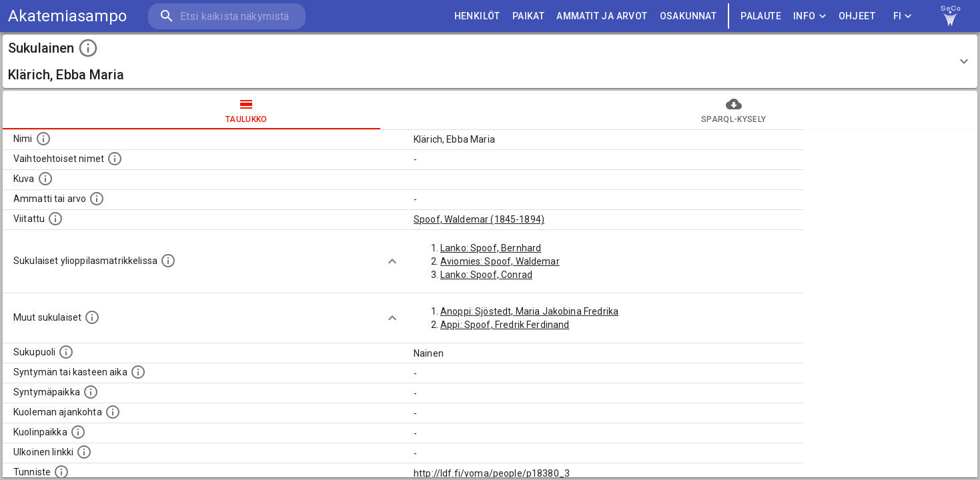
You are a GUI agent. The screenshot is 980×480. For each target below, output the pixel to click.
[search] (227, 16)
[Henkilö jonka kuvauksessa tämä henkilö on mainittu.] (55, 219)
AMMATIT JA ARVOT (602, 16)
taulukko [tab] (247, 110)
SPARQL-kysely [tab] (734, 110)
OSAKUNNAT (688, 16)
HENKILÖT (477, 16)
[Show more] (392, 261)
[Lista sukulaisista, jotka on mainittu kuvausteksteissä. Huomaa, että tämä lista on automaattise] (92, 317)
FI (903, 16)
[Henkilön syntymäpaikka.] (91, 392)
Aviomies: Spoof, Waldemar (500, 261)
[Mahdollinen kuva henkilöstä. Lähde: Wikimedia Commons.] (45, 179)
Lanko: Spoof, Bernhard (491, 248)
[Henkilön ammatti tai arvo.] (97, 199)
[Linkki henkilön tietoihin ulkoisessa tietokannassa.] (84, 452)
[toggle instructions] (88, 48)
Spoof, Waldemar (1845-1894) (479, 219)
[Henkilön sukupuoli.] (66, 352)
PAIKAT (528, 16)
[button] (490, 61)
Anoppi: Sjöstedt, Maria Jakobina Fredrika (529, 311)
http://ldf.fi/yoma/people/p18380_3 (492, 473)
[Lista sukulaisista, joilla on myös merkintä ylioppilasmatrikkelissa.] (168, 261)
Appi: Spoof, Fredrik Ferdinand (505, 325)
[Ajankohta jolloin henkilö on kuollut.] (113, 412)
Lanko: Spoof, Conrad (486, 275)
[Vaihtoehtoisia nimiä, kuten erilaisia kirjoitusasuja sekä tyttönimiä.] (115, 159)
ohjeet (857, 16)
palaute (761, 16)
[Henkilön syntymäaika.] (138, 372)
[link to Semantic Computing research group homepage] (951, 16)
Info (810, 16)
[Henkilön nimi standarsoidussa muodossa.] (43, 139)
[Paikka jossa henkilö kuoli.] (78, 432)
